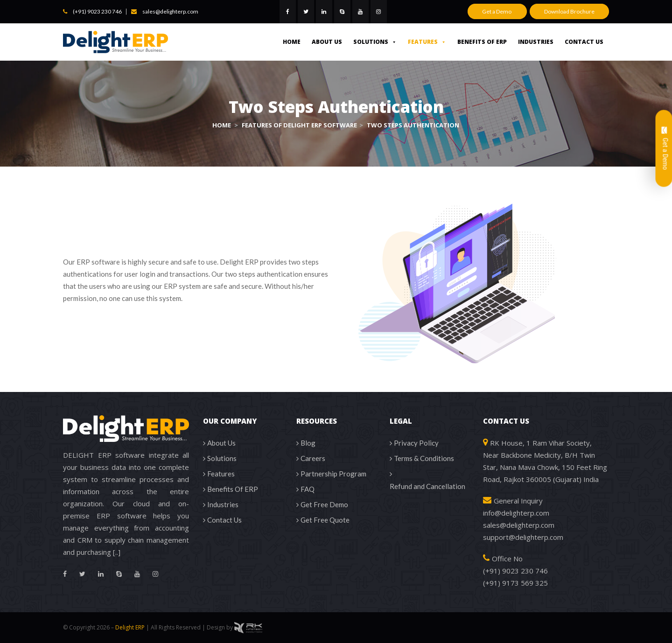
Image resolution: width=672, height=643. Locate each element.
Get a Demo (497, 11)
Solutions (375, 42)
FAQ (308, 489)
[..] (117, 552)
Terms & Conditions (424, 458)
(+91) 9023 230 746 (97, 11)
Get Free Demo (324, 504)
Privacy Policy (416, 443)
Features (427, 42)
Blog (308, 443)
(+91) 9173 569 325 (515, 583)
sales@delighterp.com (170, 11)
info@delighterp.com (516, 513)
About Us (327, 42)
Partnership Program (333, 474)
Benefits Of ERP (482, 42)
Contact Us (584, 42)
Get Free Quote (325, 520)
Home (292, 42)
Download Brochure (569, 11)
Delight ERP (130, 627)
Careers (313, 458)
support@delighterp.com (523, 537)
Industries (536, 42)
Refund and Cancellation (427, 486)
